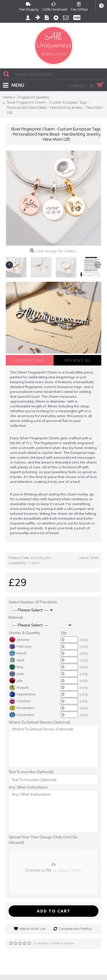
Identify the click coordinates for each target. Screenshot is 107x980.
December (22, 715)
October (20, 701)
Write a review (63, 943)
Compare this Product (75, 929)
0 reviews (42, 943)
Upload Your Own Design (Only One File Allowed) (43, 840)
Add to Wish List (33, 929)
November (22, 708)
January (19, 640)
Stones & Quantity (25, 633)
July (16, 681)
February (20, 646)
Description (30, 360)
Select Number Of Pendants (33, 602)
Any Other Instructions (28, 787)
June (17, 674)
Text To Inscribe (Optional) (31, 772)
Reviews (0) (77, 360)
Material (16, 617)
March (18, 653)
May (16, 667)
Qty (64, 633)
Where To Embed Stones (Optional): (40, 722)
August (19, 687)
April (17, 660)
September (23, 694)
